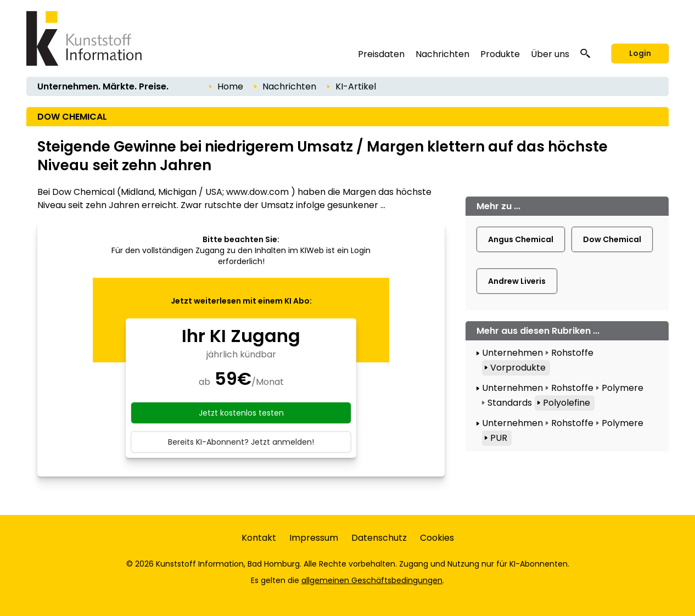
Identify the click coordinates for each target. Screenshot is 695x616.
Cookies (437, 538)
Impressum (314, 538)
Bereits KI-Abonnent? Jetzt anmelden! (241, 442)
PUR (499, 438)
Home (230, 86)
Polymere (623, 388)
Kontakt (259, 538)
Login (640, 53)
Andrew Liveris (517, 281)
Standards (510, 403)
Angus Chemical (521, 239)
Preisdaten (381, 54)
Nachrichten (442, 54)
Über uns (550, 54)
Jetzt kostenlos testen (241, 413)
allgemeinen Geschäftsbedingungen (372, 580)
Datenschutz (379, 538)
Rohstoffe (572, 353)
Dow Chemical (612, 239)
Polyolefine (567, 403)
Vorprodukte (518, 368)
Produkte (500, 54)
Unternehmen (512, 353)
